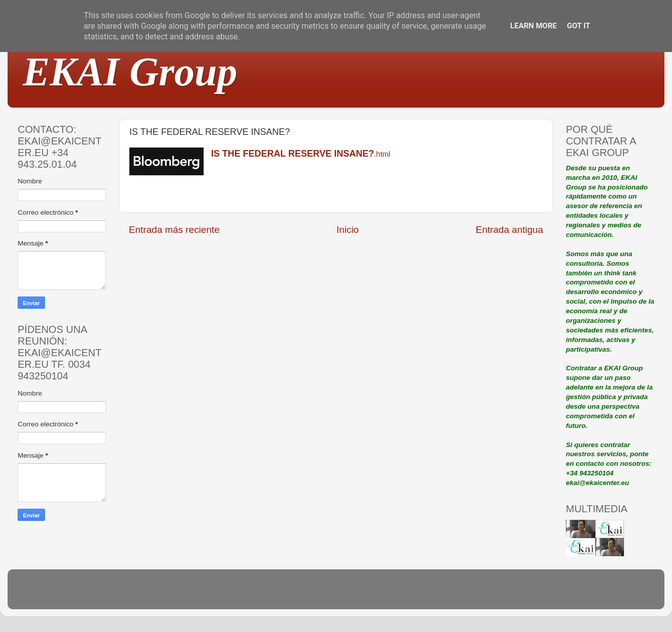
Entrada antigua (510, 230)
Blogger (402, 594)
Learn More (534, 26)
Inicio (348, 230)
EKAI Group (130, 72)
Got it (579, 26)
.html (301, 154)
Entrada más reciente (174, 230)
